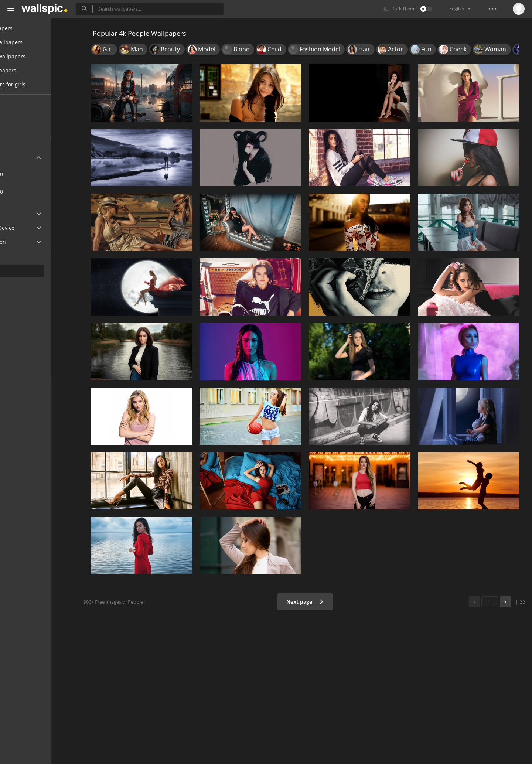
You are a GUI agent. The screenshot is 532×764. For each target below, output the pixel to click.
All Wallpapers (30, 28)
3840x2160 (55, 174)
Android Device (31, 228)
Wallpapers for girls (37, 84)
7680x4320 (31, 192)
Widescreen (27, 242)
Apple (20, 214)
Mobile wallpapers (35, 42)
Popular (27, 128)
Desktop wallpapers (37, 56)
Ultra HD (23, 158)
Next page (312, 602)
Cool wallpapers (32, 70)
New (23, 114)
